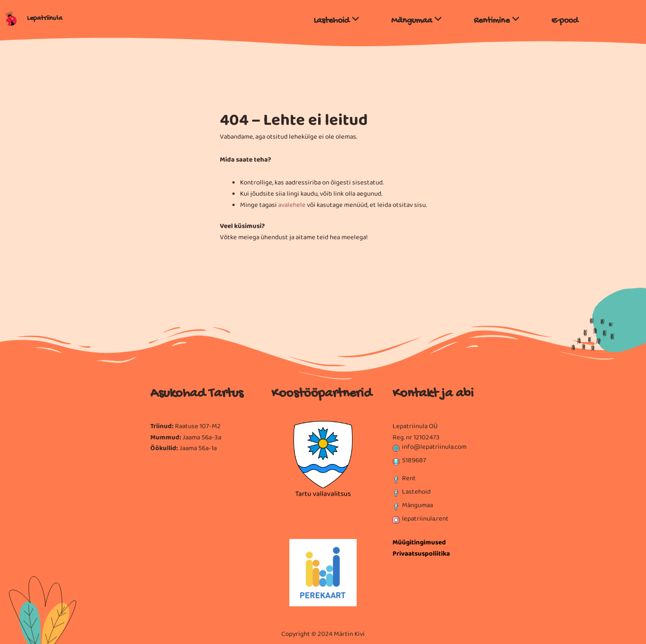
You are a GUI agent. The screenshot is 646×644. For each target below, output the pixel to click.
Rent (409, 478)
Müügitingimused (419, 543)
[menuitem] (337, 19)
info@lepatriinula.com (434, 447)
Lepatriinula (45, 19)
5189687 (414, 460)
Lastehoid (416, 492)
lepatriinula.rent (425, 519)
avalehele (292, 205)
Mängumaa (417, 505)
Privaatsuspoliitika (421, 554)
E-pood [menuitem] (565, 21)
